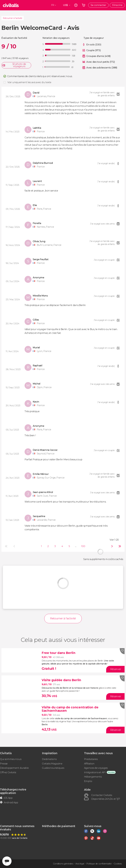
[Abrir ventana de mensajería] (7, 861)
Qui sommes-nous (11, 759)
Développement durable (14, 768)
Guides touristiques (53, 768)
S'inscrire (117, 5)
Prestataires (91, 759)
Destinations (49, 759)
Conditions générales (63, 864)
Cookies (118, 864)
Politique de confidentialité (99, 864)
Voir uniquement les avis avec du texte (29, 82)
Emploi (88, 781)
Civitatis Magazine (52, 764)
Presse (4, 764)
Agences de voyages (96, 768)
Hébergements (93, 777)
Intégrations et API (95, 772)
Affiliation (89, 764)
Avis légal (80, 864)
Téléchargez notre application (13, 791)
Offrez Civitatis (8, 772)
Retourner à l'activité (13, 18)
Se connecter (98, 5)
